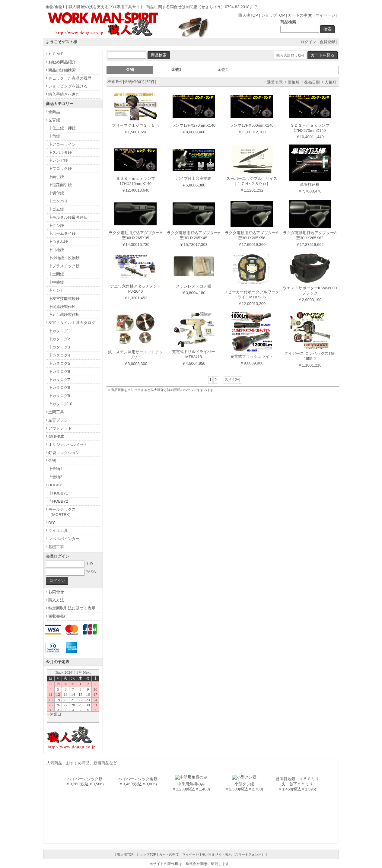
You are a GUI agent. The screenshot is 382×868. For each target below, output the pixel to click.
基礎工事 (56, 547)
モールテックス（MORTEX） (62, 512)
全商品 (54, 112)
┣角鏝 (54, 136)
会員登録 (327, 42)
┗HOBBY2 (58, 501)
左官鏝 (54, 120)
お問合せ (56, 592)
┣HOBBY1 (58, 493)
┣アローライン (62, 144)
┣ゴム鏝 (56, 209)
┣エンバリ (58, 201)
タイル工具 (58, 531)
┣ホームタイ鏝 (62, 233)
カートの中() (300, 15)
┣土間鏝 (56, 274)
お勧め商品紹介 (62, 62)
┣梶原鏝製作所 (62, 307)
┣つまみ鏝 (58, 242)
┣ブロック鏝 (60, 169)
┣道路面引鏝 (60, 185)
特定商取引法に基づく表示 (72, 608)
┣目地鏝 (56, 250)
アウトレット (60, 428)
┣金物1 (55, 469)
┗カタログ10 (60, 404)
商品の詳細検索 (62, 70)
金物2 (223, 70)
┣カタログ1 (59, 331)
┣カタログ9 (59, 396)
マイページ (325, 15)
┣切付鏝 (56, 193)
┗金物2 (55, 477)
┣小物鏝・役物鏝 (64, 258)
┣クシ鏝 (56, 226)
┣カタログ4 (59, 355)
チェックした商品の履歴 (70, 78)
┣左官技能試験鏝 (64, 299)
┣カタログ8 (59, 388)
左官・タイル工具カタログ (72, 323)
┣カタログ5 (59, 363)
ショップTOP (273, 15)
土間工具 (56, 412)
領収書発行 (58, 616)
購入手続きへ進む (64, 94)
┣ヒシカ (56, 290)
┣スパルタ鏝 (60, 153)
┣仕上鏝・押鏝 (62, 128)
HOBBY (55, 485)
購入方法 (56, 600)
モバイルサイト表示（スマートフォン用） (233, 854)
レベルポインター (64, 539)
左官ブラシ (58, 420)
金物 (52, 461)
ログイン (308, 42)
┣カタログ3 (59, 347)
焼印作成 (56, 436)
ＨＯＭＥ (56, 54)
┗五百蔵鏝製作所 (64, 315)
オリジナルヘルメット (68, 445)
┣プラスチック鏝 (64, 266)
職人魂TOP (248, 15)
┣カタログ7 (59, 380)
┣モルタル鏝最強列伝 (68, 217)
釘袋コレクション (64, 453)
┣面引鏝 (56, 177)
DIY (52, 523)
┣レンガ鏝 (58, 160)
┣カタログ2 (59, 339)
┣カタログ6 (59, 372)
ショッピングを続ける (68, 86)
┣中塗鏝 (56, 282)
